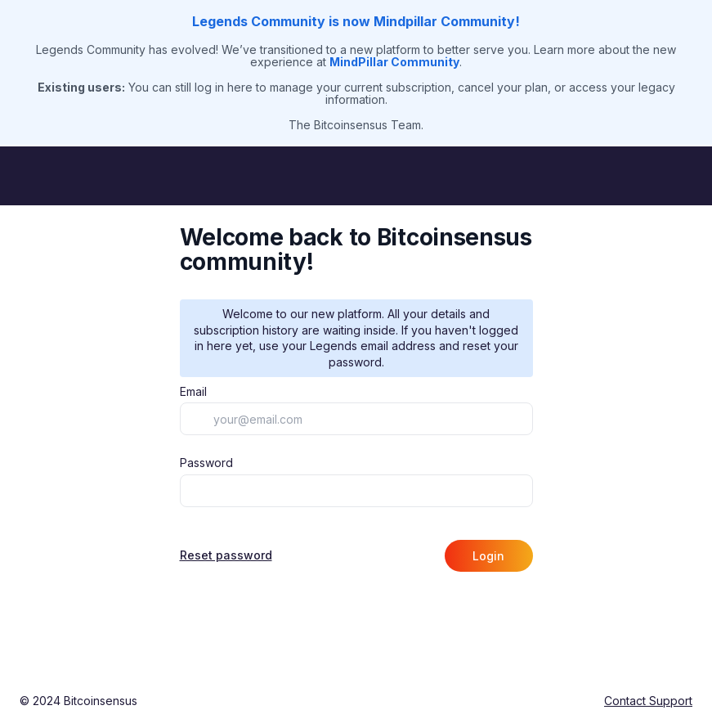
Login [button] (488, 556)
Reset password (226, 555)
